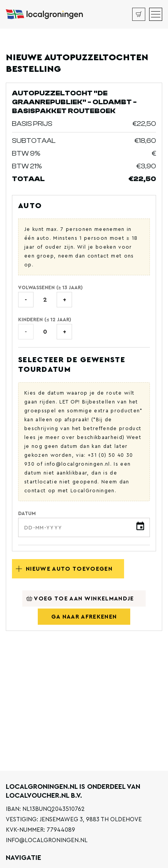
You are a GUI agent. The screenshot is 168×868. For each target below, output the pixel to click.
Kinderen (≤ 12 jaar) (45, 320)
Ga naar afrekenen (84, 617)
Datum (27, 513)
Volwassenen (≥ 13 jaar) (50, 287)
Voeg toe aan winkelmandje (80, 598)
